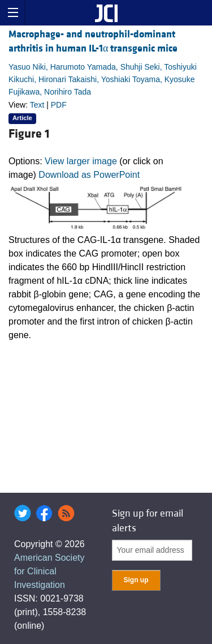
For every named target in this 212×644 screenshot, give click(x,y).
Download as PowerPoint (89, 175)
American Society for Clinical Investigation (49, 571)
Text (37, 105)
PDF (59, 105)
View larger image (81, 161)
